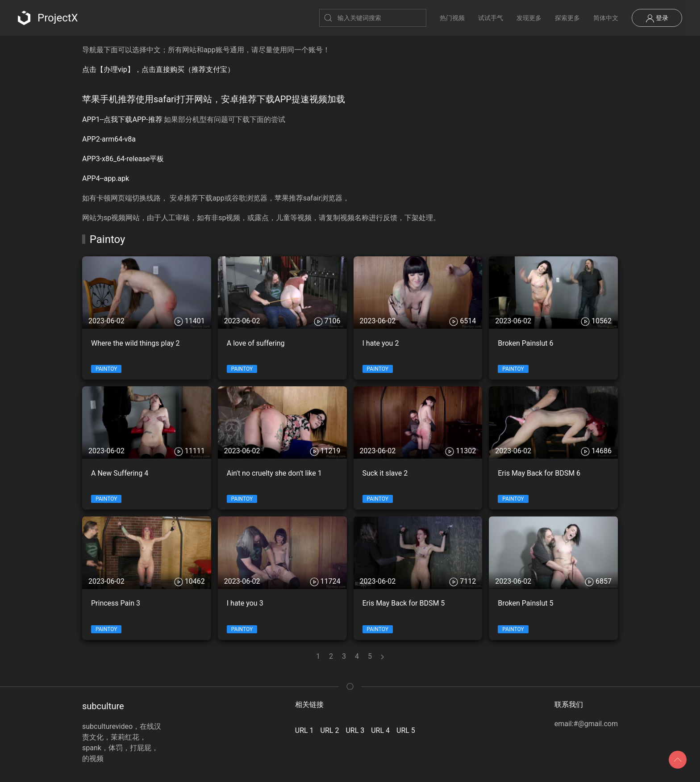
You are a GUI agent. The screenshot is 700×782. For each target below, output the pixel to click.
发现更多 (529, 18)
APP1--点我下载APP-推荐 (122, 119)
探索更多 (567, 18)
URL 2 (330, 730)
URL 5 (406, 730)
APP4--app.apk (106, 178)
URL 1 (304, 730)
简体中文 (606, 18)
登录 (657, 18)
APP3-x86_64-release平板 (123, 159)
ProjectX (48, 18)
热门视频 (452, 18)
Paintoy (106, 369)
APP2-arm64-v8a (109, 139)
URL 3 (355, 730)
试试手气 (491, 18)
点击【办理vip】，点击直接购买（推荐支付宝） (158, 69)
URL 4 (380, 730)
